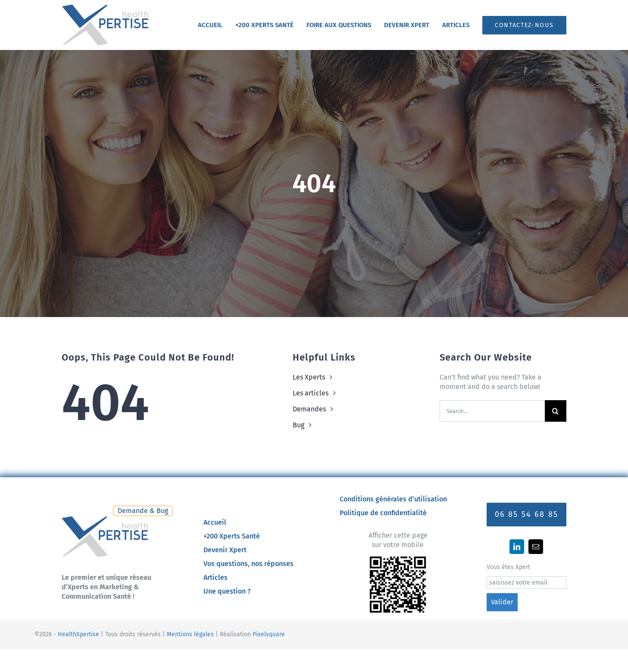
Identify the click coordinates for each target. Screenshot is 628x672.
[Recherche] (556, 411)
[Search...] (492, 411)
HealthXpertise (78, 634)
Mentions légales (190, 634)
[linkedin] (517, 547)
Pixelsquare (269, 634)
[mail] (536, 547)
